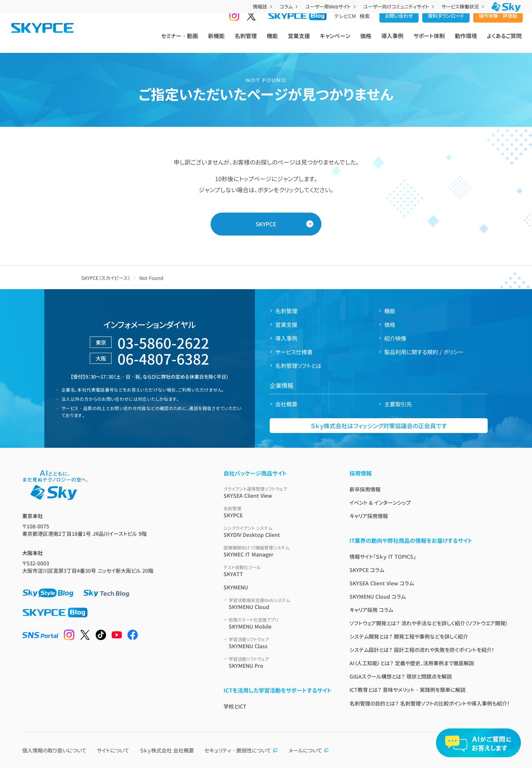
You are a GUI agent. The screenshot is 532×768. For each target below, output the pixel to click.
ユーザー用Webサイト (331, 6)
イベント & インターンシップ (380, 503)
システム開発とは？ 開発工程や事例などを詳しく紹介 (409, 636)
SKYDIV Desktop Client (278, 532)
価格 (366, 41)
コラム (289, 6)
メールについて (309, 750)
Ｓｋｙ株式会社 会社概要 (167, 750)
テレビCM (345, 26)
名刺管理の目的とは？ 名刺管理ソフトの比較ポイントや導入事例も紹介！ (430, 703)
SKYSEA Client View (278, 492)
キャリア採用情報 (369, 516)
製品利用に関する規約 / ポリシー (424, 352)
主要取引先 (398, 404)
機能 (272, 41)
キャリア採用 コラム (371, 610)
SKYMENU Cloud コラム (378, 596)
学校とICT (235, 706)
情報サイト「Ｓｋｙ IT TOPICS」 (383, 556)
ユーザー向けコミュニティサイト (399, 6)
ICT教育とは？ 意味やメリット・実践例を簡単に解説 (407, 690)
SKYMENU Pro (280, 662)
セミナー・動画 (180, 41)
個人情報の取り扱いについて (54, 750)
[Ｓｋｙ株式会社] (506, 7)
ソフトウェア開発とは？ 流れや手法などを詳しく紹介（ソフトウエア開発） (429, 623)
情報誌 (263, 6)
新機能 (216, 41)
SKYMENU (236, 587)
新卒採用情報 (365, 489)
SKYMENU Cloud (280, 604)
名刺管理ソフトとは (298, 366)
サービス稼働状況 (463, 6)
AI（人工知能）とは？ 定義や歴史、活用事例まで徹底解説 (412, 663)
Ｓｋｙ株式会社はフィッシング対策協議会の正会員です (379, 426)
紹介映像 (395, 338)
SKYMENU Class (280, 643)
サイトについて (113, 750)
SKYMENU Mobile (280, 623)
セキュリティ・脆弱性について (241, 750)
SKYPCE (266, 224)
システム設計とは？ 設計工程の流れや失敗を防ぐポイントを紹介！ (422, 650)
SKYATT (278, 571)
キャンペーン (335, 41)
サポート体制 (429, 41)
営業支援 (299, 41)
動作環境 (466, 41)
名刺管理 (246, 41)
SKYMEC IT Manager (278, 551)
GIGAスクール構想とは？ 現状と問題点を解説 (401, 676)
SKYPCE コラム (367, 570)
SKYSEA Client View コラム (382, 583)
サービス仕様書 (294, 352)
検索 (365, 26)
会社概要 (286, 404)
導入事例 (392, 41)
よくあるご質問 (504, 41)
